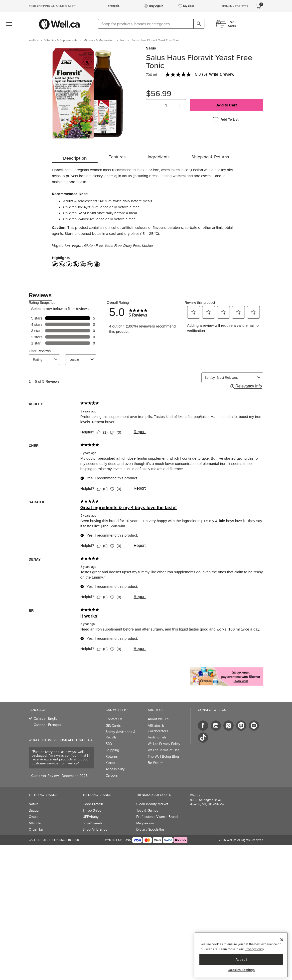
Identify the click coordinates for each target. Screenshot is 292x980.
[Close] (282, 940)
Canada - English (47, 719)
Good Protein (93, 804)
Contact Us (114, 719)
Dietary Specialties (150, 829)
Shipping (112, 750)
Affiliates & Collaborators (158, 728)
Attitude (35, 823)
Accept (241, 959)
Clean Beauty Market (152, 804)
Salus (151, 48)
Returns (112, 757)
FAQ (109, 744)
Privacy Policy (254, 949)
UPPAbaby (91, 817)
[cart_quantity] (166, 105)
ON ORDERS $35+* (52, 6)
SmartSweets (93, 823)
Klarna (110, 763)
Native (34, 804)
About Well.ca (158, 719)
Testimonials (157, 737)
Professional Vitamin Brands (158, 817)
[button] (153, 105)
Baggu (34, 811)
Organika (36, 829)
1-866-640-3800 (68, 840)
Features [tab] (117, 157)
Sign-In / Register (235, 6)
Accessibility (115, 769)
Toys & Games (147, 811)
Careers (112, 776)
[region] (241, 955)
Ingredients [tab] (159, 157)
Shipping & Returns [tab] (210, 157)
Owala (33, 817)
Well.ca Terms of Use (164, 750)
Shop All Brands (95, 829)
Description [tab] (75, 158)
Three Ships (92, 811)
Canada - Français (47, 725)
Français (114, 6)
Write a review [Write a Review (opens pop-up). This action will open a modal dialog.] (221, 74)
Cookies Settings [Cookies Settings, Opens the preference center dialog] (241, 970)
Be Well (155, 763)
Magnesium (145, 823)
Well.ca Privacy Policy (164, 744)
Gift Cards (113, 726)
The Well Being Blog (163, 757)
